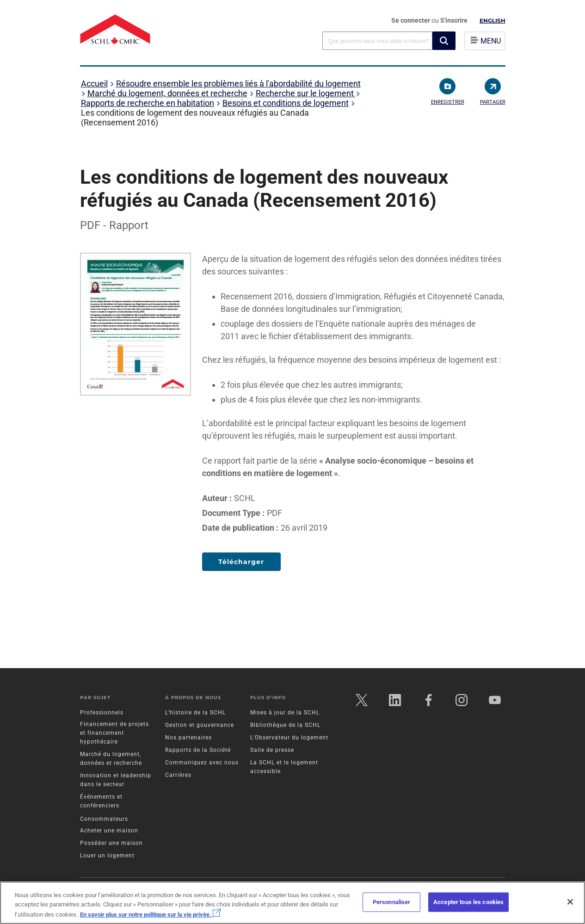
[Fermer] (570, 902)
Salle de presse (272, 750)
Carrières (178, 775)
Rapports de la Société (198, 750)
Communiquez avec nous (202, 763)
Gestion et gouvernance (200, 725)
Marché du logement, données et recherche (167, 93)
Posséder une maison (111, 843)
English (493, 21)
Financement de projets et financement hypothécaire (114, 733)
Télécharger (241, 562)
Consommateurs (104, 819)
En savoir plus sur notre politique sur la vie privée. (150, 915)
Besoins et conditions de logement (286, 103)
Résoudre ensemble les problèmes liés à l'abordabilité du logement (238, 84)
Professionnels (102, 713)
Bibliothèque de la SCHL (285, 725)
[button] (444, 41)
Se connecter (411, 20)
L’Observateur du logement (289, 738)
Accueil (94, 84)
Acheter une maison (109, 831)
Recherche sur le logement (306, 93)
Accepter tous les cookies (468, 902)
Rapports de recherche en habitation (148, 103)
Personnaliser (392, 902)
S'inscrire (454, 20)
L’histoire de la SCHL (195, 713)
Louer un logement (107, 856)
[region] (292, 903)
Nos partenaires (188, 738)
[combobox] (377, 40)
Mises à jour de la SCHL (285, 713)
